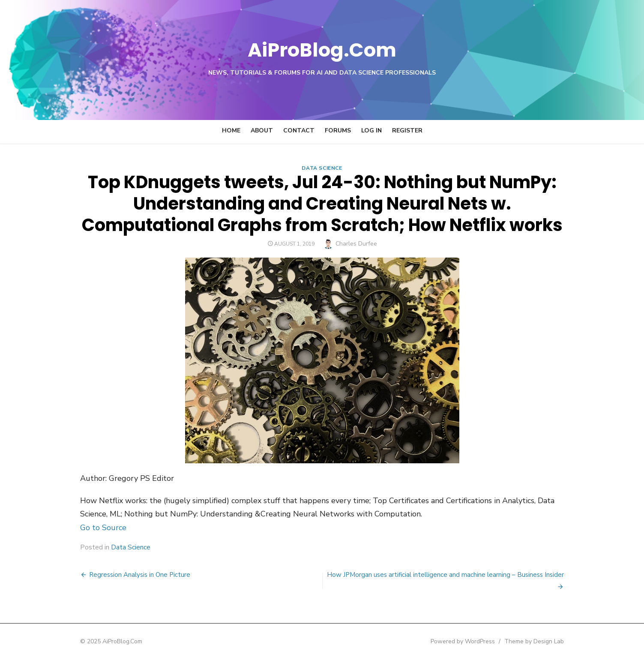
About (262, 130)
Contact (299, 130)
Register (407, 130)
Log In (371, 130)
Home (231, 130)
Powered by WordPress (470, 641)
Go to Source (97, 528)
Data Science (322, 168)
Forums (338, 130)
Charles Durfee (356, 244)
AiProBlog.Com (322, 49)
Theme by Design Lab (541, 641)
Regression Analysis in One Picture (133, 575)
